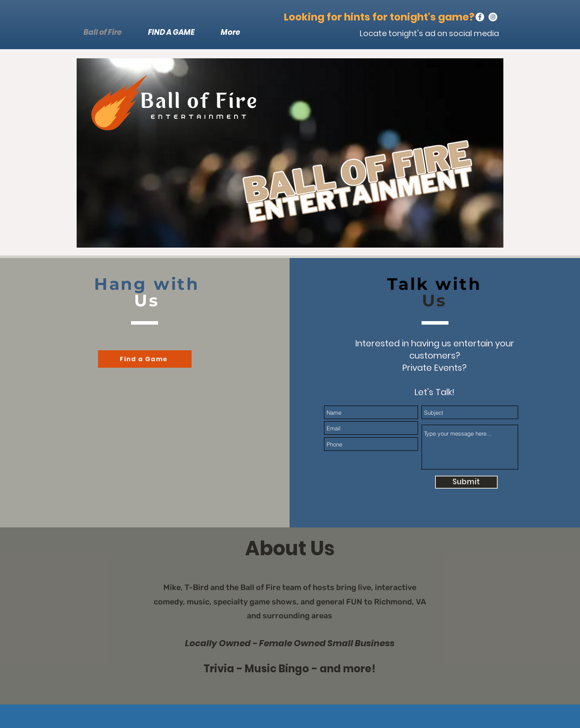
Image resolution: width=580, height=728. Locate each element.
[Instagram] (493, 17)
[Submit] (466, 482)
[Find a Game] (145, 359)
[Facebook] (480, 17)
